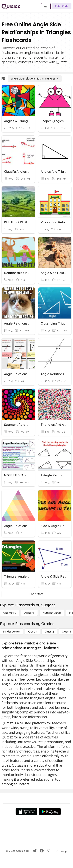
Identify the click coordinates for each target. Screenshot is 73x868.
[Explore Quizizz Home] (11, 6)
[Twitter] (35, 851)
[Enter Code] (62, 6)
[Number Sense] (52, 613)
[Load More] (36, 594)
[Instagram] (48, 851)
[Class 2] (49, 632)
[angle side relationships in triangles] (35, 79)
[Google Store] (50, 812)
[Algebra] (29, 613)
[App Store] (26, 812)
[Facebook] (42, 851)
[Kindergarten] (12, 632)
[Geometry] (10, 613)
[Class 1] (32, 632)
